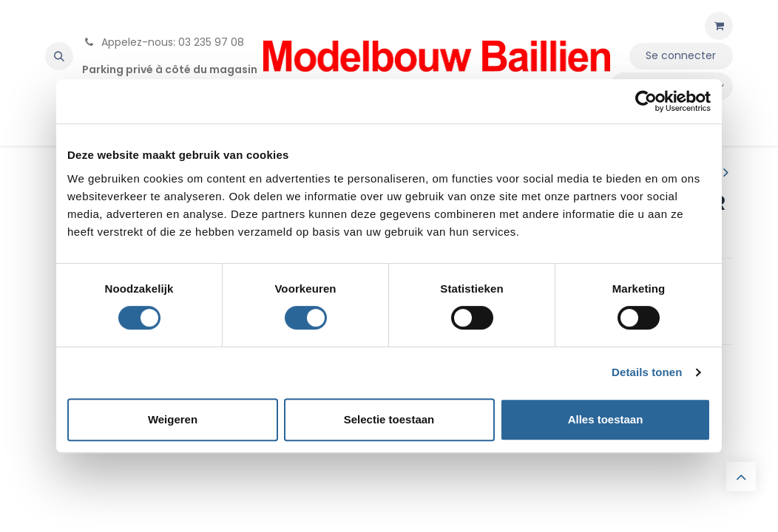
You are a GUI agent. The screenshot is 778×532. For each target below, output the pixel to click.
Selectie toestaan (389, 419)
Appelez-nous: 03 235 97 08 (163, 42)
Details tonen (647, 372)
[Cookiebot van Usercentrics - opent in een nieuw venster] (646, 101)
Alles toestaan (606, 419)
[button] (59, 56)
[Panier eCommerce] (719, 26)
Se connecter (681, 55)
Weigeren (173, 419)
